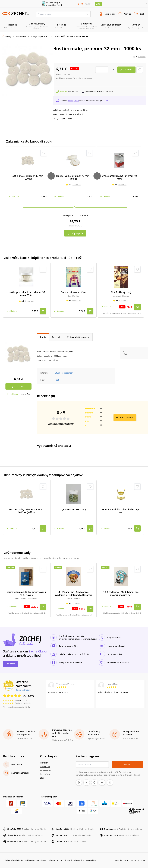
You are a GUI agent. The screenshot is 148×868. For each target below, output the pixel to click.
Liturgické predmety (40, 36)
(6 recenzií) (122, 185)
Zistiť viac (10, 664)
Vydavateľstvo (46, 770)
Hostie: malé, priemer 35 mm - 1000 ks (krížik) (26, 511)
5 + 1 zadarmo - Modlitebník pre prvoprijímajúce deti (121, 593)
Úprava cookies (89, 860)
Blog (42, 778)
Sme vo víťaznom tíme (74, 292)
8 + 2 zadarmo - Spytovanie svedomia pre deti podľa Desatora (73, 593)
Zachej (8, 36)
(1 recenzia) (76, 185)
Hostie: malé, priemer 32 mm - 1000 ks (28, 177)
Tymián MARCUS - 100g (73, 509)
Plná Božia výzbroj (121, 292)
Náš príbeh (45, 774)
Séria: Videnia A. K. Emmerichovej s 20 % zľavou (26, 593)
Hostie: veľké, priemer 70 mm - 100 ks (73, 177)
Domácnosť (21, 36)
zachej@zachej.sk (20, 773)
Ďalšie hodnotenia (24, 690)
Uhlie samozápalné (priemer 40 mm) (119, 177)
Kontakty (44, 763)
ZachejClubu (73, 101)
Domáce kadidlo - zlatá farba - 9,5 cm (121, 511)
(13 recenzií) (124, 301)
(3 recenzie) (29, 301)
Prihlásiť (128, 764)
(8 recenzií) (76, 301)
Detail (98, 4)
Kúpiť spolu (77, 233)
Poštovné (77, 860)
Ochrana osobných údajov (59, 860)
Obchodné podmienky (13, 860)
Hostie (58, 380)
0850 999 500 (18, 765)
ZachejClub (45, 767)
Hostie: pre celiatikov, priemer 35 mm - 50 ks (26, 294)
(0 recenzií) (142, 57)
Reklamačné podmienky (35, 860)
